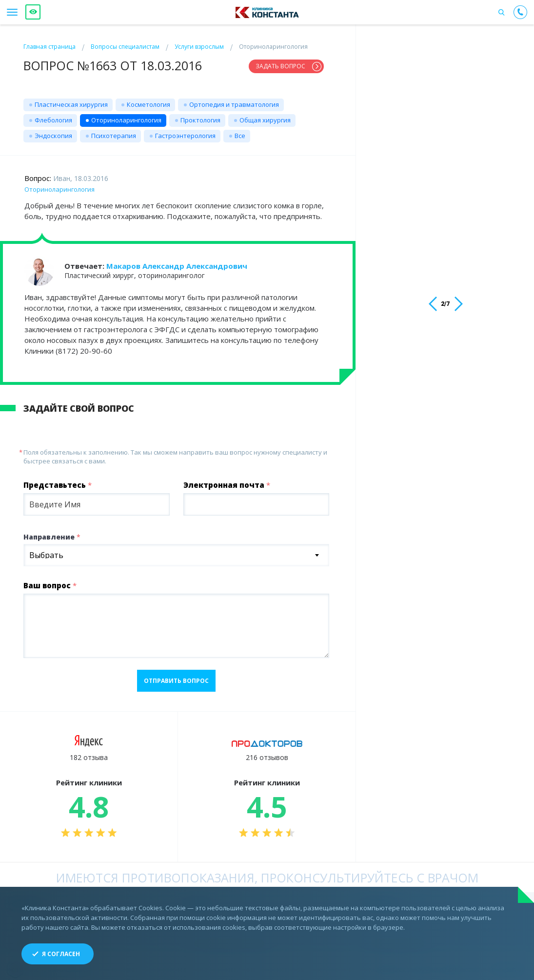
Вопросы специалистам (125, 47)
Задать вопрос (280, 66)
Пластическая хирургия (71, 100)
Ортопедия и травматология (234, 100)
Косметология (148, 100)
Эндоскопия (53, 132)
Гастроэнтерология (185, 132)
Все (240, 132)
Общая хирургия (265, 116)
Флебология (53, 116)
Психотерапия (114, 132)
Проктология (200, 116)
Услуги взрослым (199, 47)
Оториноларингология (126, 116)
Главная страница (49, 47)
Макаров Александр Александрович (177, 262)
